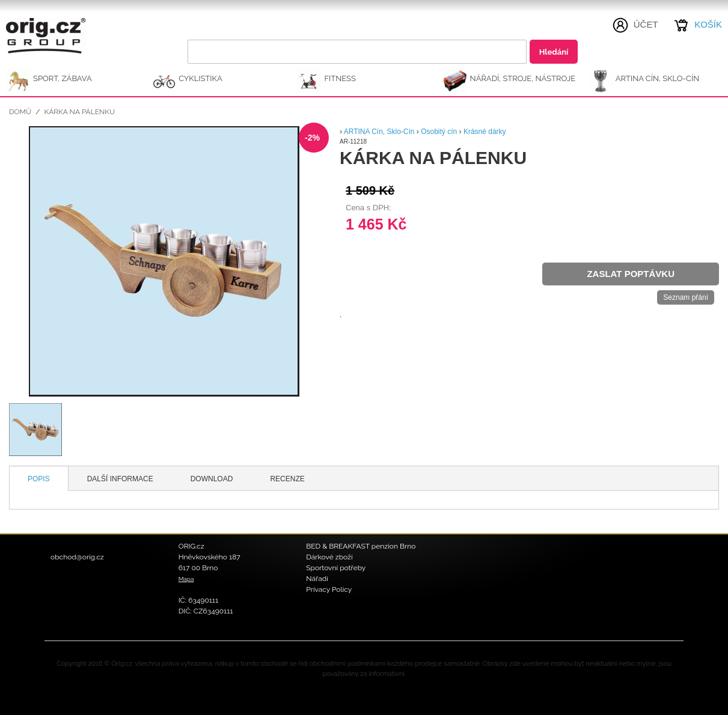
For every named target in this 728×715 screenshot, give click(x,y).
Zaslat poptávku (631, 274)
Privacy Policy (329, 589)
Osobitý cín (440, 132)
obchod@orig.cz (77, 557)
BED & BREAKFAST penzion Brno (361, 546)
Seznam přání (686, 297)
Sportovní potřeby (336, 568)
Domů (20, 112)
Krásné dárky (485, 132)
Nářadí (317, 579)
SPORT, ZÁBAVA (63, 78)
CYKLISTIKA (200, 78)
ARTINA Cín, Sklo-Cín (657, 78)
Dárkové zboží (329, 557)
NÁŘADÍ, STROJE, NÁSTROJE (523, 78)
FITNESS (340, 78)
